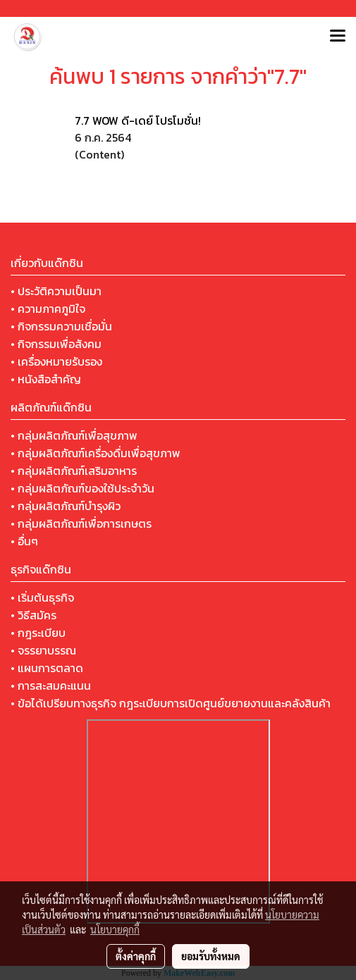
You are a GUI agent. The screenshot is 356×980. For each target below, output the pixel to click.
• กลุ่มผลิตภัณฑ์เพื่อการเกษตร (81, 523)
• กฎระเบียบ (38, 633)
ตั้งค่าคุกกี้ (136, 956)
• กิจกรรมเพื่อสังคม (56, 344)
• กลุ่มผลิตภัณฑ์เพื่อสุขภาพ (74, 435)
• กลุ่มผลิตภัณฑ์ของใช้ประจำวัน (82, 488)
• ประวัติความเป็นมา (56, 291)
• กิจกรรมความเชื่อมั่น (61, 326)
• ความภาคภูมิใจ (48, 309)
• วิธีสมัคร (33, 615)
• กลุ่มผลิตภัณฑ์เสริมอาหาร (74, 471)
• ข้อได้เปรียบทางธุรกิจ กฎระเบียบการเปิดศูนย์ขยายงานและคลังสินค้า (171, 703)
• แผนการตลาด (47, 668)
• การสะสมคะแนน (51, 686)
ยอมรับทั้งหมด (211, 956)
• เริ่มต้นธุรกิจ (42, 597)
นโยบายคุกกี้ (115, 929)
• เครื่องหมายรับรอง (56, 361)
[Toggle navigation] (338, 37)
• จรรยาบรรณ (43, 650)
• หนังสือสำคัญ (46, 379)
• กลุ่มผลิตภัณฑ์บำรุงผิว (66, 506)
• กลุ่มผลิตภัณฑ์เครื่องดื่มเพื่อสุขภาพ (96, 453)
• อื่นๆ (24, 541)
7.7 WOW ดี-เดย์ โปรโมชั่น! (138, 120)
